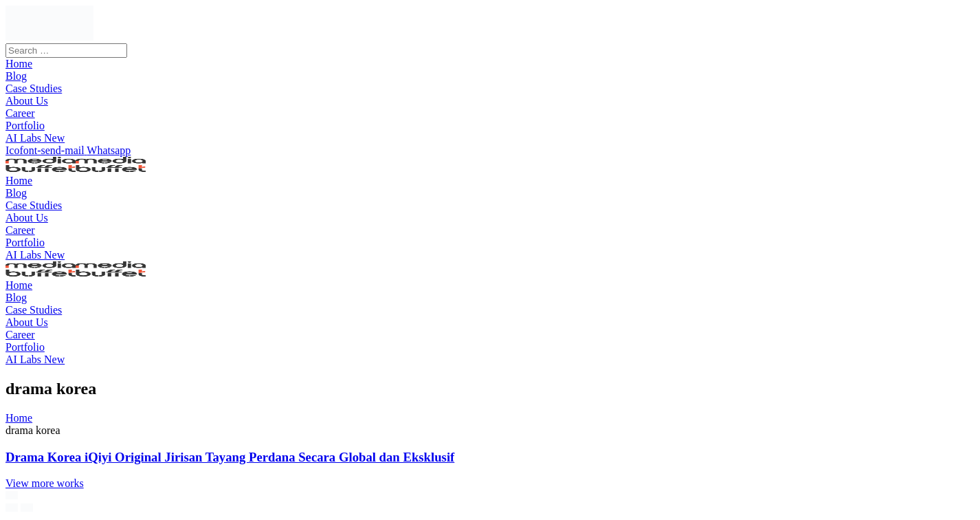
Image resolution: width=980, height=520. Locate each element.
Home (19, 418)
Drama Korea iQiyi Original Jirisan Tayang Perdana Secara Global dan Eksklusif (230, 457)
